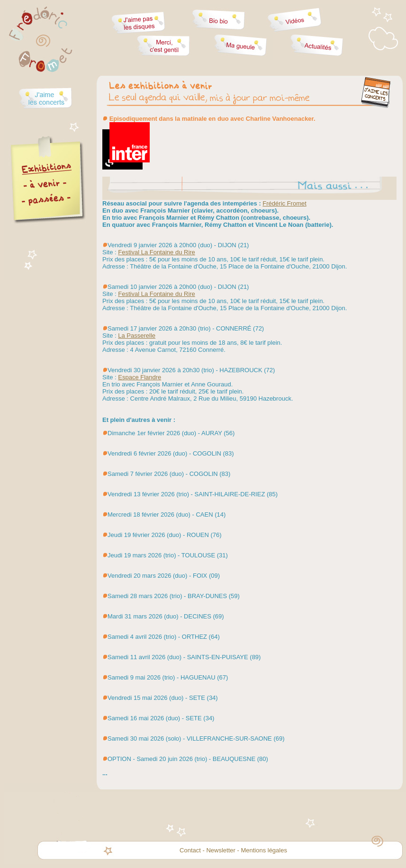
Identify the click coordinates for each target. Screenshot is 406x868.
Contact (190, 850)
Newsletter (221, 850)
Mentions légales (264, 850)
